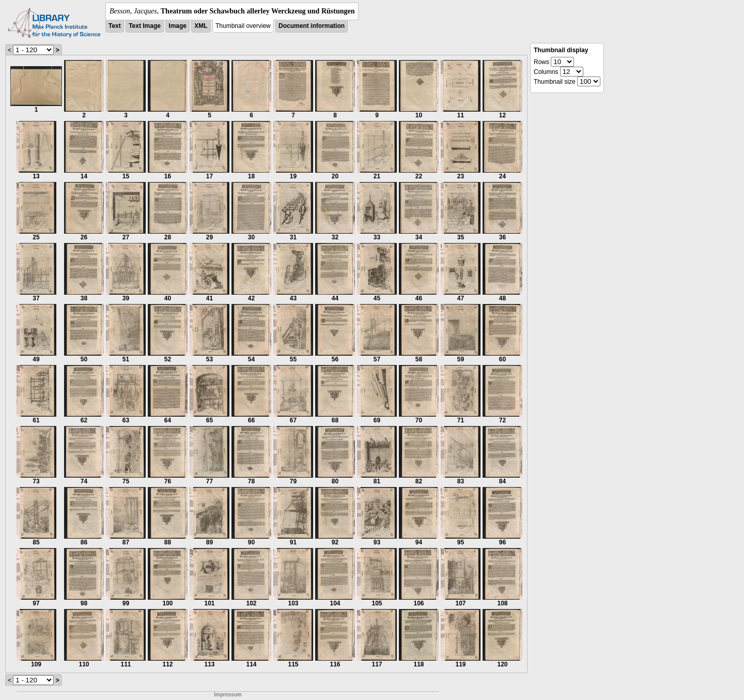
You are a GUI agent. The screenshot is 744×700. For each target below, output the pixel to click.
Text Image (145, 26)
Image (177, 26)
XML (201, 26)
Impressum (228, 695)
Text (115, 26)
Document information (312, 26)
